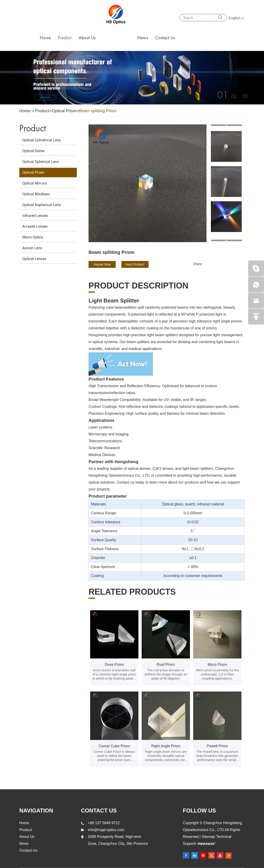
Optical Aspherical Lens (42, 205)
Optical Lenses (34, 259)
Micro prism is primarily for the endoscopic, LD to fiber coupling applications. (217, 674)
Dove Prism (114, 665)
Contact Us (165, 38)
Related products (132, 592)
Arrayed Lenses (35, 226)
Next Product (135, 264)
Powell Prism (217, 746)
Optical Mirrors (35, 183)
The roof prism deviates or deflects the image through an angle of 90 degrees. (166, 674)
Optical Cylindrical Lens (42, 140)
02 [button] (234, 97)
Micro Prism (217, 665)
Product (65, 38)
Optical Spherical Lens (41, 162)
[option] (132, 78)
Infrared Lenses (35, 216)
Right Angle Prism (166, 746)
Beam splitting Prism (98, 111)
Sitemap (209, 837)
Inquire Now (102, 264)
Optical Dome (33, 151)
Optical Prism (64, 111)
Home (45, 38)
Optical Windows (36, 194)
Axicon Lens (32, 248)
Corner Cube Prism (114, 746)
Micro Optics (33, 237)
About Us (87, 38)
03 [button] (245, 97)
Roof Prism (166, 665)
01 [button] (223, 95)
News (143, 38)
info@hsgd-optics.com (106, 830)
